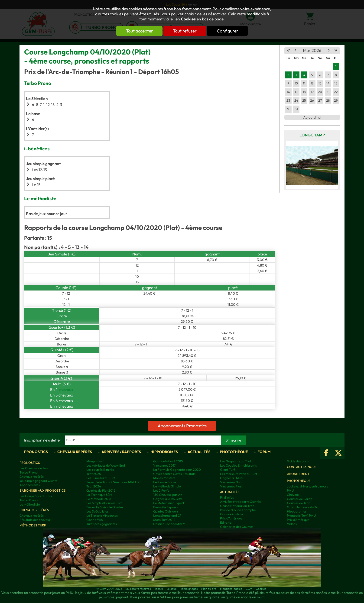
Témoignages (189, 589)
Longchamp (312, 135)
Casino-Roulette (232, 514)
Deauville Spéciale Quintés (105, 507)
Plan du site (209, 589)
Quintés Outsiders (166, 511)
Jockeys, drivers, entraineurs (307, 486)
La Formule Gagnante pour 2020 (177, 470)
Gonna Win (95, 520)
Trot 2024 (94, 486)
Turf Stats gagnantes (102, 524)
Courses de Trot (298, 503)
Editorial (226, 522)
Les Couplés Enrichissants (238, 465)
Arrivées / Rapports (121, 452)
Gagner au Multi (232, 478)
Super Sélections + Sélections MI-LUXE (114, 482)
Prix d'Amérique (231, 518)
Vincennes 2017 (164, 465)
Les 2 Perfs (161, 490)
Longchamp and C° (167, 516)
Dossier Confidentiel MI (170, 524)
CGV (249, 589)
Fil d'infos (227, 497)
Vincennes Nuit (231, 482)
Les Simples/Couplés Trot (104, 503)
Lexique (172, 589)
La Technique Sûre (99, 495)
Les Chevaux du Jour (34, 468)
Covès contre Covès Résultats (174, 474)
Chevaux (293, 495)
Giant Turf (228, 470)
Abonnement (298, 474)
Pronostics (36, 452)
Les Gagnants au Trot (236, 461)
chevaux (66, 389)
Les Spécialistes (97, 511)
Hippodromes (164, 452)
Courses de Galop (300, 499)
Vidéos (292, 524)
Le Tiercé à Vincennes (102, 516)
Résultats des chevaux (35, 520)
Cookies (188, 19)
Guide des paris (298, 461)
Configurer (228, 31)
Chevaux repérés (75, 452)
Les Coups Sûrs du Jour (36, 496)
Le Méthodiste (30, 504)
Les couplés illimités (100, 470)
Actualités (199, 452)
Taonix (159, 589)
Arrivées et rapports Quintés (240, 502)
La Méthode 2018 (99, 499)
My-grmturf (95, 461)
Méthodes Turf (33, 525)
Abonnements (30, 485)
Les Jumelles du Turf (101, 478)
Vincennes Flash (232, 486)
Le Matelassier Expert (169, 503)
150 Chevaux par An (168, 495)
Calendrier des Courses (237, 527)
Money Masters (164, 478)
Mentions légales (231, 589)
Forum (264, 452)
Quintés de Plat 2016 (101, 490)
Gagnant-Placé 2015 (168, 461)
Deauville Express (166, 507)
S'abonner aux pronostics (43, 490)
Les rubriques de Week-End (106, 465)
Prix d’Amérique (298, 520)
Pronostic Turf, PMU (301, 516)
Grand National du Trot (237, 506)
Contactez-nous (302, 467)
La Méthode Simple (167, 486)
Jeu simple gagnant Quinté (38, 481)
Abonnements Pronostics (182, 426)
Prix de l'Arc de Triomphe (238, 510)
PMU (290, 490)
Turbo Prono (29, 472)
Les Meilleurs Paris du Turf (239, 474)
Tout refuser (185, 31)
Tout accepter (139, 31)
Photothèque (234, 452)
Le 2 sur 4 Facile (165, 482)
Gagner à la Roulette (168, 499)
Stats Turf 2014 (164, 520)
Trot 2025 (94, 474)
